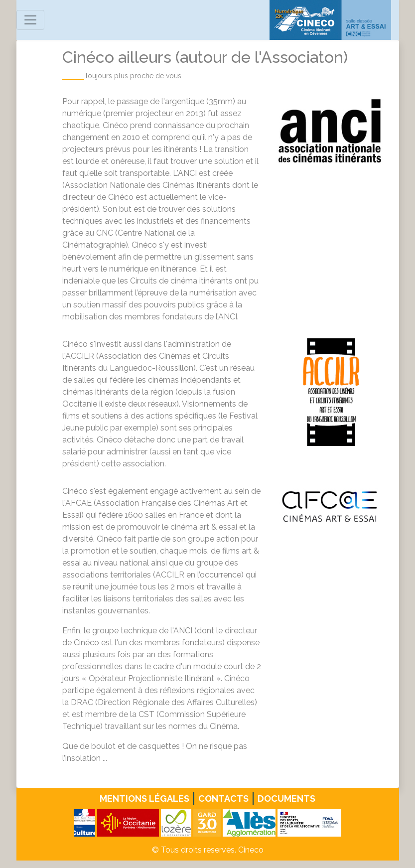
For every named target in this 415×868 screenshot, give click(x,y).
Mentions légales (144, 798)
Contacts (223, 798)
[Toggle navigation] (30, 20)
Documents (286, 798)
